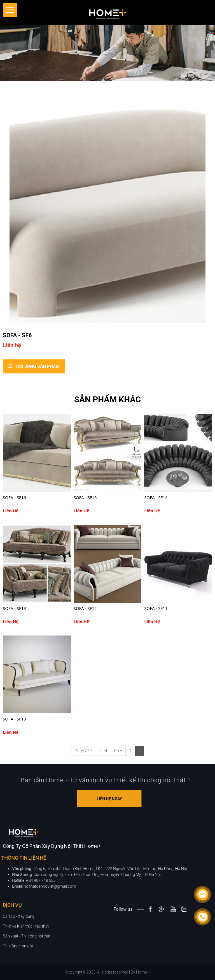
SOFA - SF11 (156, 608)
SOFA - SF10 (14, 719)
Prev (118, 751)
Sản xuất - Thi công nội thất (27, 957)
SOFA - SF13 (14, 608)
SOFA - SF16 (14, 497)
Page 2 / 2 (84, 751)
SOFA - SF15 (85, 497)
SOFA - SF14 (156, 497)
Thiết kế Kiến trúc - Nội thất (26, 947)
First (103, 751)
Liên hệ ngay (130, 799)
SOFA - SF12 (85, 608)
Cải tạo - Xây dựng (19, 938)
